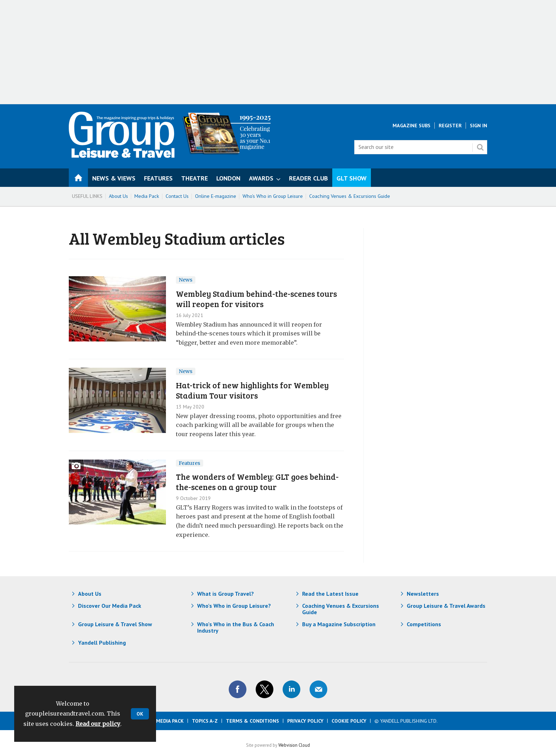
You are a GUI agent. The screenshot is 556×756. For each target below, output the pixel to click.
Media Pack (147, 196)
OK (140, 714)
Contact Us (177, 196)
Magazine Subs (412, 126)
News (186, 280)
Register (450, 126)
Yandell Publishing (102, 643)
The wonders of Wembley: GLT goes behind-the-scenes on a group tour (257, 482)
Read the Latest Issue (330, 594)
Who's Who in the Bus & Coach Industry (236, 627)
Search (480, 147)
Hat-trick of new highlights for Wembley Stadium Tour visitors (252, 390)
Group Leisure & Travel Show (115, 624)
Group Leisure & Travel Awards (446, 606)
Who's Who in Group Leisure (273, 196)
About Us (118, 196)
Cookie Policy (349, 721)
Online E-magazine (216, 196)
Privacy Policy (305, 721)
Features (190, 463)
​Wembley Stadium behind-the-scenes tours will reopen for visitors (256, 299)
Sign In (479, 126)
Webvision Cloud (294, 745)
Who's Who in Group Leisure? (234, 606)
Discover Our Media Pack (110, 606)
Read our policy (98, 724)
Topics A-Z (205, 721)
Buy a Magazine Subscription (339, 624)
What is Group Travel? (226, 594)
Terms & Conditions (252, 721)
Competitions (424, 624)
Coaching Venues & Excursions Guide (350, 196)
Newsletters (423, 594)
